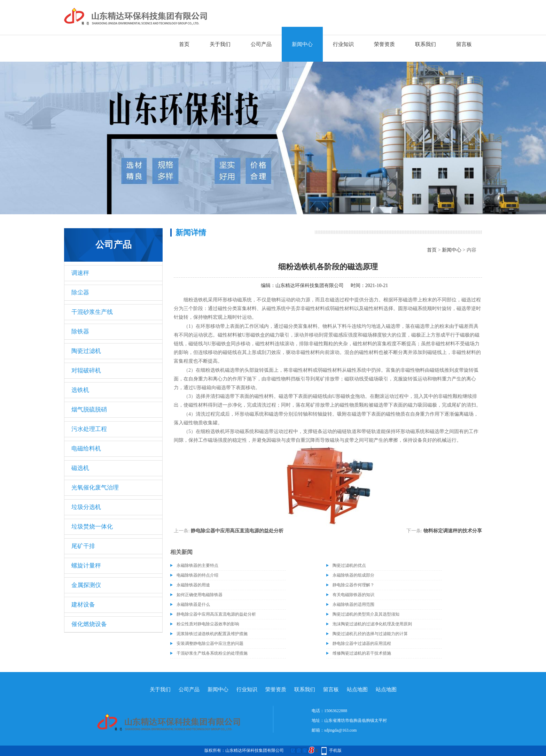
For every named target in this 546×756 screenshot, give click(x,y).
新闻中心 (302, 44)
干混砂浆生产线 (92, 312)
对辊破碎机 (86, 371)
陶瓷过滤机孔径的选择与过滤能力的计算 (370, 634)
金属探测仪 (86, 585)
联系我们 (426, 44)
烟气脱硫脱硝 (89, 410)
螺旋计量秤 (86, 566)
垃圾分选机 (86, 507)
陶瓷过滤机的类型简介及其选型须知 (366, 614)
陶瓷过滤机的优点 (349, 565)
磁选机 (80, 468)
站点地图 (357, 689)
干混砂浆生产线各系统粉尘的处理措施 (212, 653)
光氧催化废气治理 (95, 488)
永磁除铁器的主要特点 (197, 565)
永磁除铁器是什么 (193, 604)
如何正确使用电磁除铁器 (200, 595)
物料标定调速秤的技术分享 (453, 531)
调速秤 (80, 273)
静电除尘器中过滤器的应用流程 (362, 643)
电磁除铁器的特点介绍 (197, 575)
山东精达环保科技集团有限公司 (310, 286)
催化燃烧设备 (89, 624)
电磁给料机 (86, 449)
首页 (184, 44)
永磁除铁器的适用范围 (353, 604)
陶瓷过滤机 (86, 351)
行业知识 (343, 44)
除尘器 (80, 292)
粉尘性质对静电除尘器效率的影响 (208, 624)
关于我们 (220, 44)
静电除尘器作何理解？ (353, 585)
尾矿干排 (83, 546)
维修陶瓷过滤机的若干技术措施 (362, 653)
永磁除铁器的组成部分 (353, 575)
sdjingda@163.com (340, 730)
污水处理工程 (89, 429)
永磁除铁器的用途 (193, 585)
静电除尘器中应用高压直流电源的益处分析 (237, 531)
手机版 (335, 750)
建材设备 (83, 605)
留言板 (464, 44)
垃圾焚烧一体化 (92, 527)
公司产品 (261, 44)
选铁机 (80, 390)
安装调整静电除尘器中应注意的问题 (210, 643)
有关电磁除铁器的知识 (353, 595)
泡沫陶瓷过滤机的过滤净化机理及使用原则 (372, 624)
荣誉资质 (384, 44)
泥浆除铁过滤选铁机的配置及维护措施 (212, 634)
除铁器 (80, 331)
